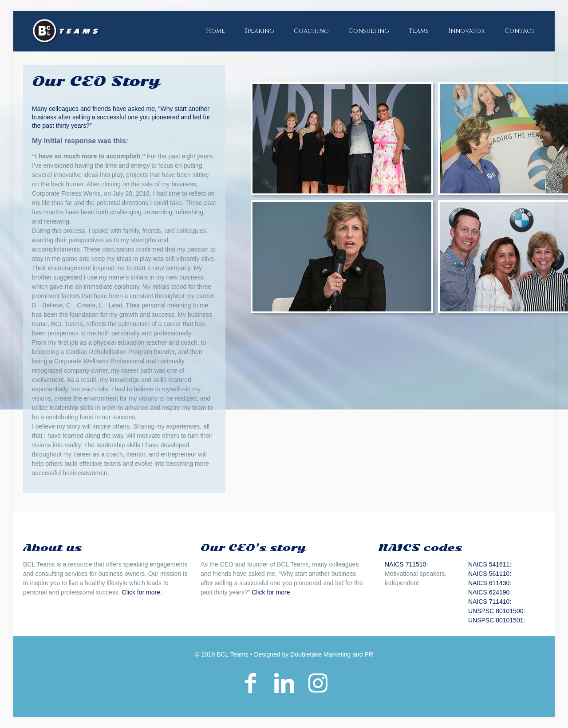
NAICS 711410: (490, 602)
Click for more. (142, 592)
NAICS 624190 (489, 592)
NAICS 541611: (490, 564)
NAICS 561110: (490, 574)
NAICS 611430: (490, 583)
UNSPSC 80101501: (497, 620)
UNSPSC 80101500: (497, 611)
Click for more (271, 592)
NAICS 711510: (406, 564)
